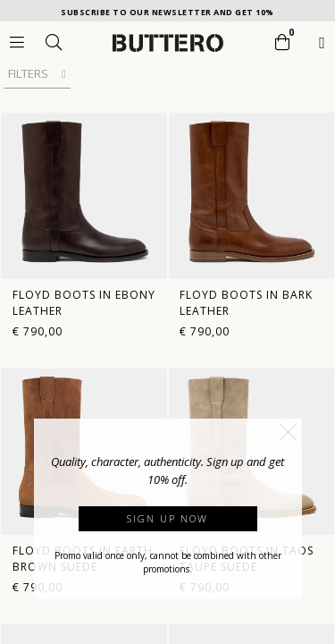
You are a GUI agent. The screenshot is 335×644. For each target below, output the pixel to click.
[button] (289, 432)
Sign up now (167, 518)
